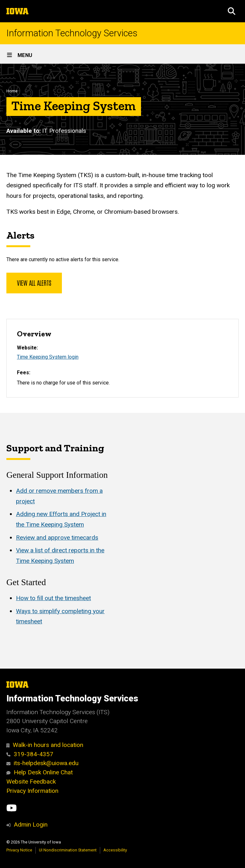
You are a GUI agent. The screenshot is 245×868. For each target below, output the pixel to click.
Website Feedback (31, 782)
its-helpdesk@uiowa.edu (42, 763)
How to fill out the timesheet (53, 598)
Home (12, 91)
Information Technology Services (72, 33)
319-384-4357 (30, 754)
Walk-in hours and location (45, 745)
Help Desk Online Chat (40, 772)
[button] (232, 11)
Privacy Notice (19, 850)
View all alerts (34, 283)
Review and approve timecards (57, 537)
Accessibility (115, 850)
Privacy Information (32, 791)
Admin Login (31, 825)
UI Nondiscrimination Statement (68, 850)
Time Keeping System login (48, 357)
